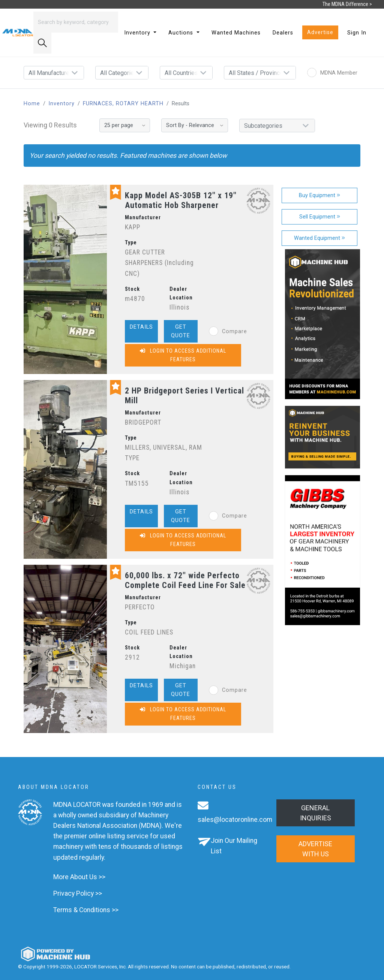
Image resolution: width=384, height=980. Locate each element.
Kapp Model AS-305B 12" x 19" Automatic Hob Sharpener (181, 200)
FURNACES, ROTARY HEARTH (123, 104)
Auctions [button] (182, 33)
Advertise (320, 32)
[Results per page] (125, 125)
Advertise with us (315, 849)
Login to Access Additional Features (183, 355)
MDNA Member (332, 73)
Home (32, 104)
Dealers (283, 33)
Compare (228, 331)
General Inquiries (316, 813)
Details (141, 327)
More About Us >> (79, 877)
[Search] (76, 22)
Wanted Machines (236, 33)
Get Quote (181, 331)
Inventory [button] (138, 33)
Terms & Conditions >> (86, 910)
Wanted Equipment (319, 238)
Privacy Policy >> (78, 893)
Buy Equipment (319, 195)
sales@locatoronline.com (235, 820)
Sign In (357, 33)
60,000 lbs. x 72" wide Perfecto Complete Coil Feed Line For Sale (185, 580)
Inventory (61, 104)
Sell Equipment (320, 217)
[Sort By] (195, 125)
